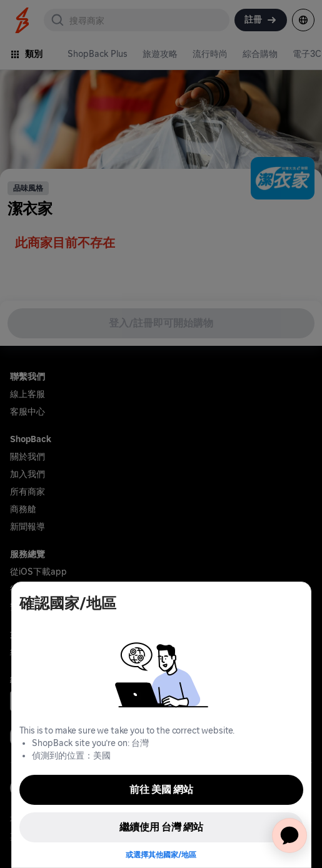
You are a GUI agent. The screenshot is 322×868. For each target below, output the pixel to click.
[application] (289, 835)
